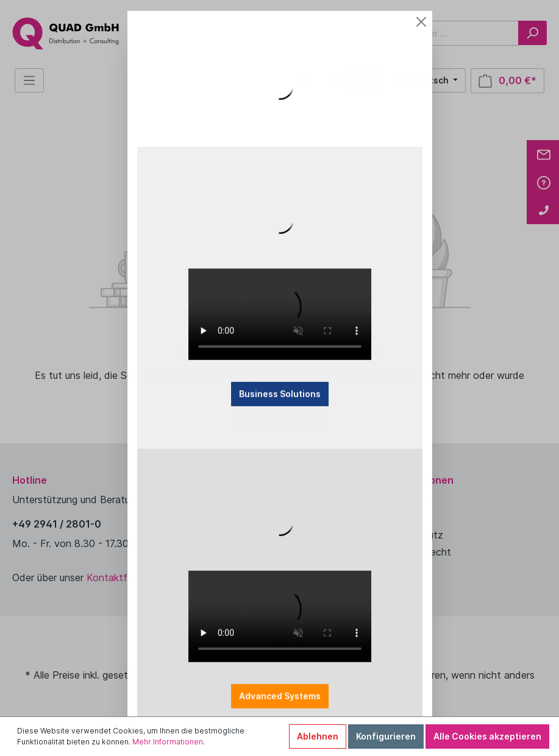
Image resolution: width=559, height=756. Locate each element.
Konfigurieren (386, 736)
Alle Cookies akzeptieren (487, 736)
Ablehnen (318, 736)
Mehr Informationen (168, 742)
